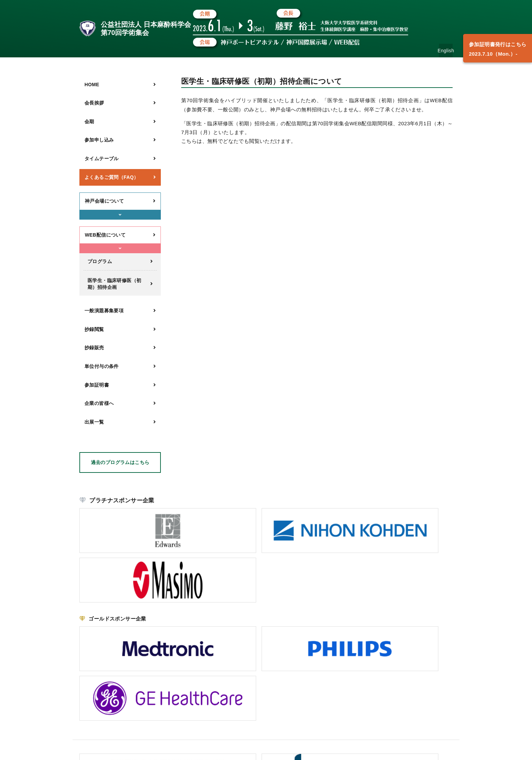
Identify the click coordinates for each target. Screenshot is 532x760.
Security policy (439, 750)
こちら (118, 710)
